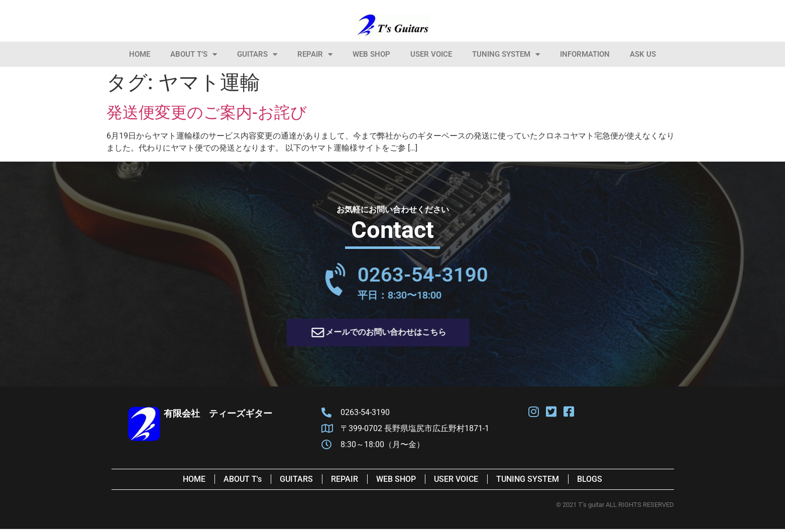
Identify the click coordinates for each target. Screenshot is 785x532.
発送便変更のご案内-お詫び (207, 112)
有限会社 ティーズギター (218, 413)
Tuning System (506, 54)
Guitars (257, 54)
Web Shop (371, 54)
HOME (140, 54)
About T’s (194, 54)
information (585, 54)
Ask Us (643, 54)
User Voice (431, 54)
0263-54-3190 (482, 275)
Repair (315, 54)
